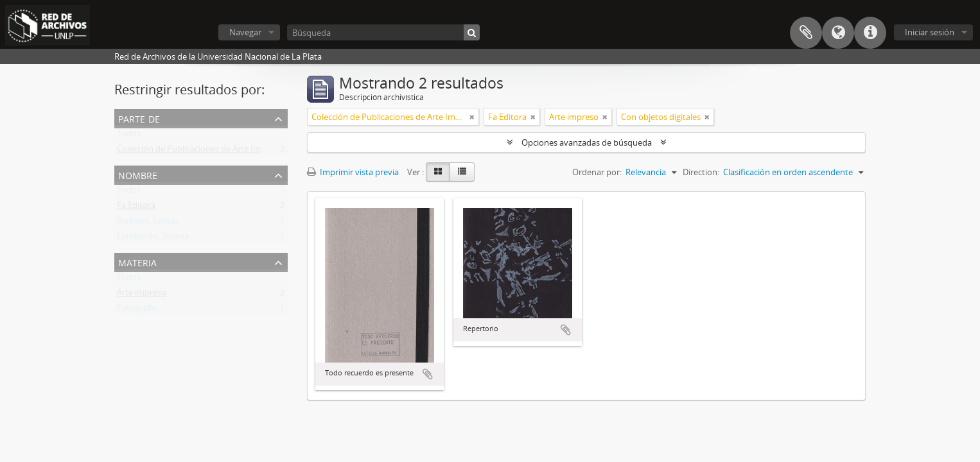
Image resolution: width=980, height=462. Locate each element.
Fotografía (136, 311)
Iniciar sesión (930, 32)
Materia (137, 261)
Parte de (139, 118)
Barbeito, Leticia (147, 223)
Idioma (838, 33)
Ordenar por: (597, 172)
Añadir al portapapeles (428, 374)
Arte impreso (142, 295)
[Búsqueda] (383, 32)
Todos (129, 136)
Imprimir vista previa (353, 172)
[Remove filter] (472, 117)
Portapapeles (806, 33)
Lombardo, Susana (153, 239)
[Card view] (438, 172)
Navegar (245, 32)
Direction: (701, 172)
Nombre (138, 174)
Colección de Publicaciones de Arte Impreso (200, 151)
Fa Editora (136, 208)
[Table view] (462, 172)
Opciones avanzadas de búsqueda (587, 142)
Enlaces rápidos (870, 33)
